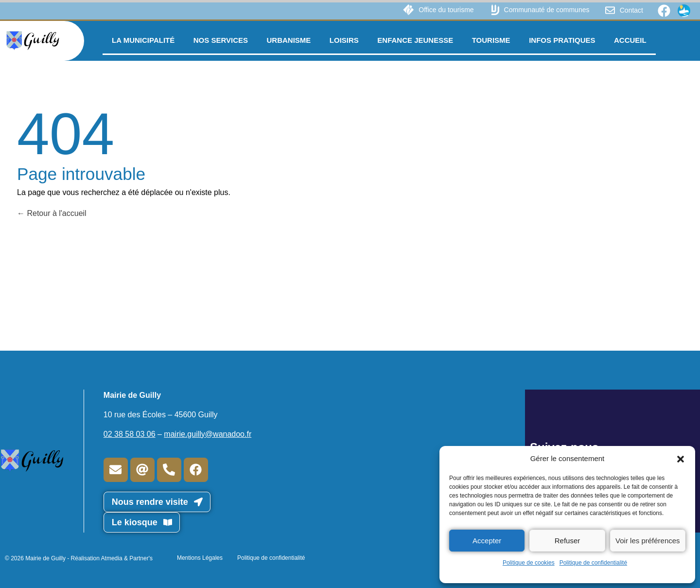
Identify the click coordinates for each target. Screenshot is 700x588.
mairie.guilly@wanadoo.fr (208, 434)
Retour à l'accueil (52, 213)
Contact (631, 10)
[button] (681, 459)
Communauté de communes (547, 10)
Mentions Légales (200, 558)
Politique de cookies (529, 563)
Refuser (568, 541)
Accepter (487, 541)
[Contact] (610, 10)
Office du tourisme (446, 10)
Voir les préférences (648, 541)
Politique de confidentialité (593, 563)
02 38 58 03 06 (130, 434)
